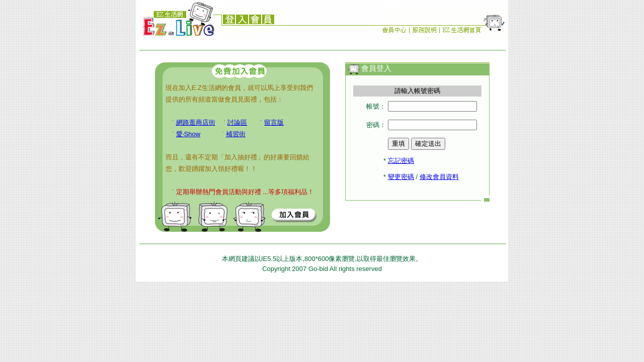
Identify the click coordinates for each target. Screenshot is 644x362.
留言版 (274, 122)
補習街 (236, 134)
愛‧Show (188, 134)
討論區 (237, 122)
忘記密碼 (401, 161)
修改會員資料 (439, 177)
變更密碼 (401, 177)
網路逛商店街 (196, 122)
